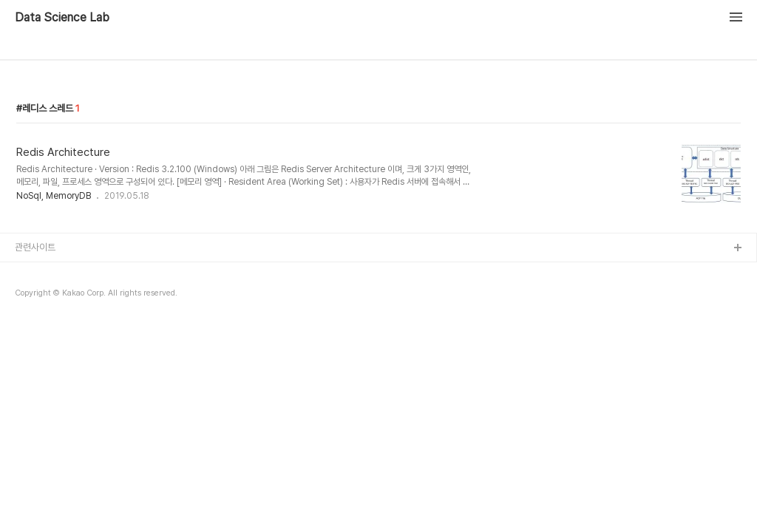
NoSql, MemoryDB (54, 196)
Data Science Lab (62, 18)
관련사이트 (35, 247)
